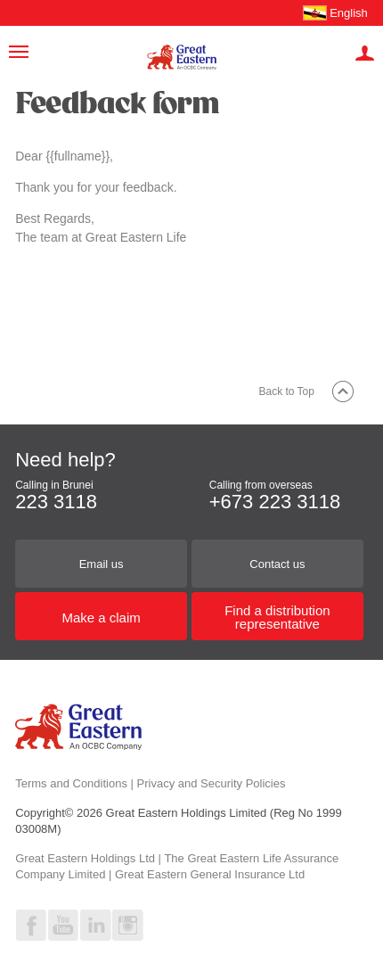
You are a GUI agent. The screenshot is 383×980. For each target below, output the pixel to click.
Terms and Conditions (71, 783)
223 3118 (56, 502)
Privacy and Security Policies (212, 783)
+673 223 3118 (275, 502)
